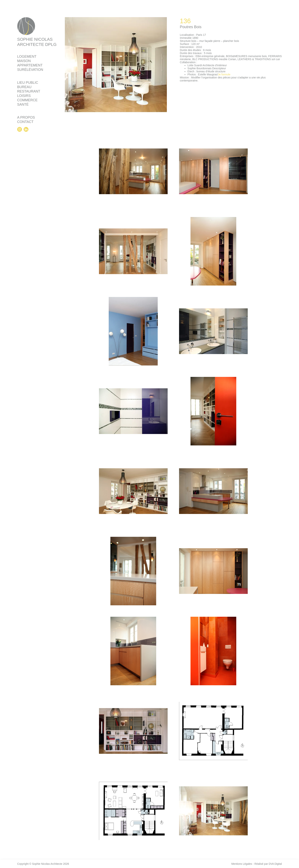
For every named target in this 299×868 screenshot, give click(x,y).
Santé (23, 105)
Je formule (224, 74)
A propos (26, 118)
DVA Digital (275, 864)
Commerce (27, 101)
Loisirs (24, 96)
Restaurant (29, 92)
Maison (24, 61)
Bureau (24, 88)
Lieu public (28, 83)
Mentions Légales (241, 864)
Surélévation (30, 70)
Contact (25, 122)
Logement (27, 57)
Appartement (30, 66)
